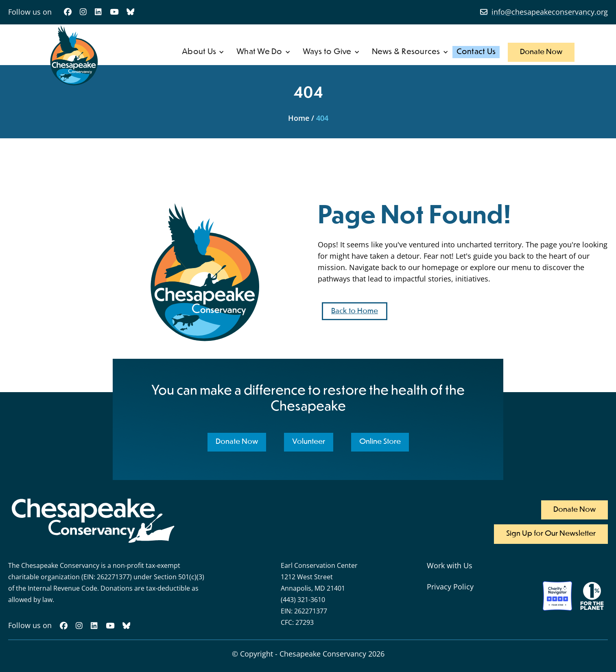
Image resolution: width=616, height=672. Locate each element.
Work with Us (450, 565)
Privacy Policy (450, 587)
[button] (203, 52)
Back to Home (355, 311)
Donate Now (541, 52)
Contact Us (476, 52)
